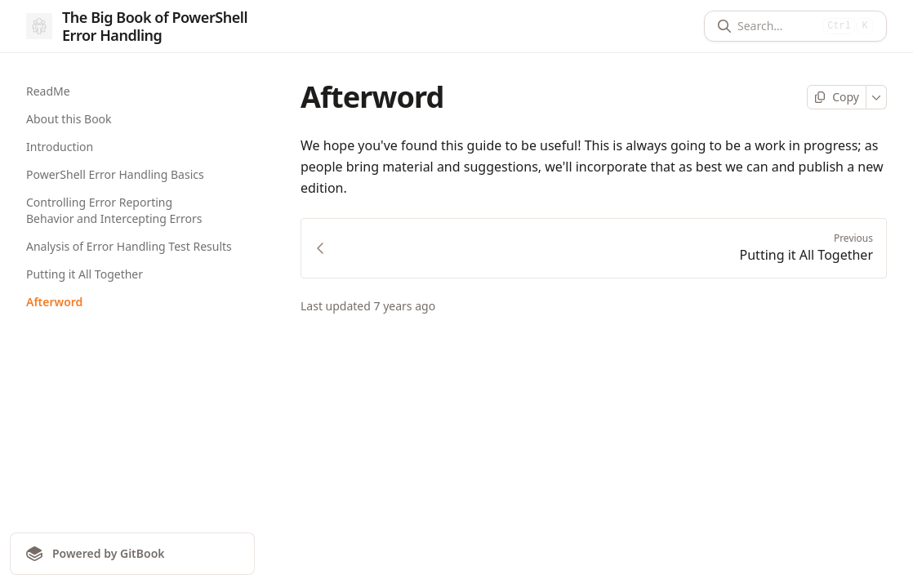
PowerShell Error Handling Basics (115, 174)
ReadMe (48, 91)
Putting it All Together (85, 274)
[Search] (777, 26)
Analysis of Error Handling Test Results (129, 246)
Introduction (60, 147)
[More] (877, 97)
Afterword (54, 302)
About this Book (69, 119)
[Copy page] (837, 97)
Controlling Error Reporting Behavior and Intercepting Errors (114, 210)
